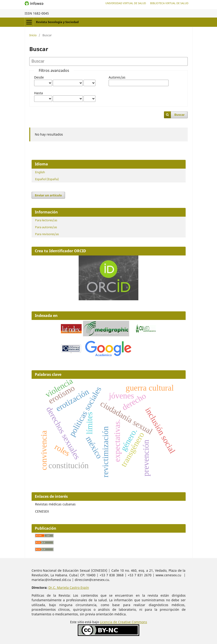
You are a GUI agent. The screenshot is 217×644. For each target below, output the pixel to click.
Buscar (179, 115)
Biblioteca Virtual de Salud (169, 3)
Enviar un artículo (48, 195)
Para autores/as (46, 227)
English (40, 172)
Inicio (33, 35)
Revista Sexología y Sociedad (57, 22)
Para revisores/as (47, 234)
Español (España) (47, 179)
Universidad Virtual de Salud (126, 3)
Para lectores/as (46, 220)
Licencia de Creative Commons (123, 622)
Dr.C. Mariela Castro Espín (69, 588)
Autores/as (117, 77)
